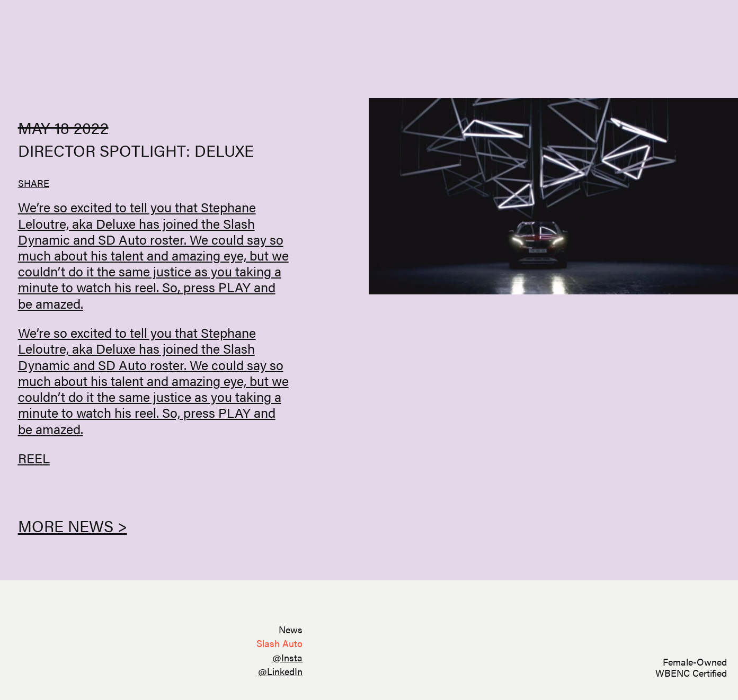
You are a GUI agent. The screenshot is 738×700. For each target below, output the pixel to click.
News (291, 629)
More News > (73, 526)
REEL (34, 458)
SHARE (34, 183)
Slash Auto (279, 643)
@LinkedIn (280, 671)
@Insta (287, 657)
